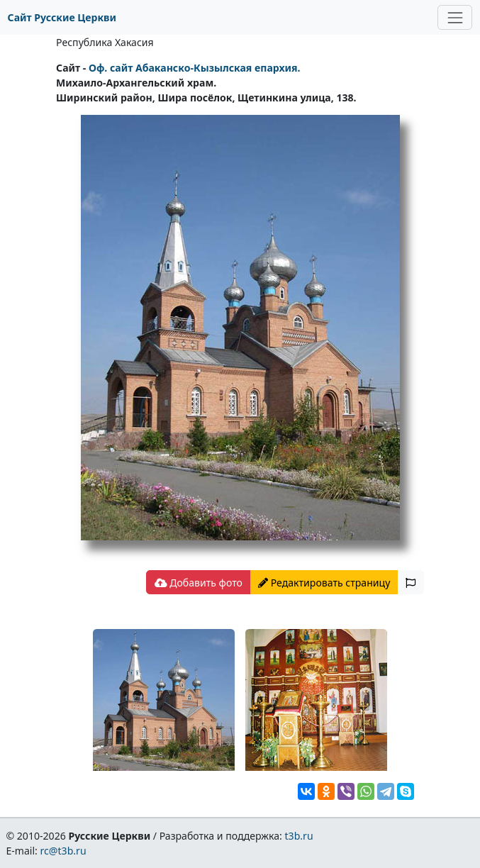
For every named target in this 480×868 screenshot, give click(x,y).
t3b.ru (299, 836)
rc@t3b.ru (63, 851)
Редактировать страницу (324, 583)
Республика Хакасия (105, 42)
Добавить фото (199, 583)
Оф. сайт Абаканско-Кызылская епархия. (195, 68)
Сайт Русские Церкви (62, 17)
